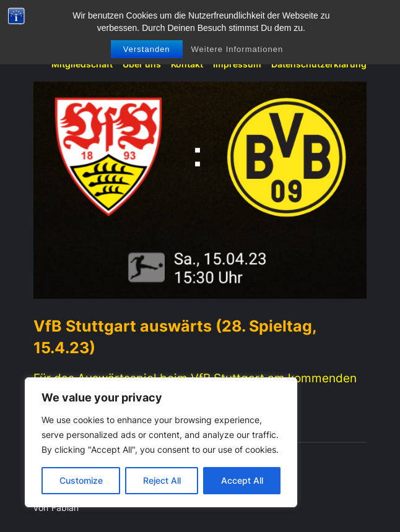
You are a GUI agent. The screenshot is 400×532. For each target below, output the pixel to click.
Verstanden (147, 49)
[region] (161, 442)
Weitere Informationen (237, 49)
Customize (81, 480)
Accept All (242, 480)
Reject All (162, 480)
